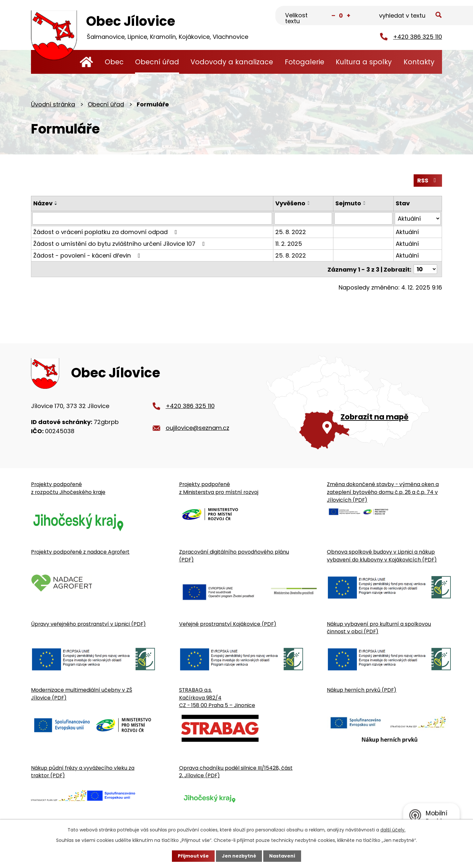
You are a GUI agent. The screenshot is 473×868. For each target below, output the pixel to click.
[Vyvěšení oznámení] (303, 218)
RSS (428, 180)
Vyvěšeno (290, 203)
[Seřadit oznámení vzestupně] (56, 202)
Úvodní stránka (86, 62)
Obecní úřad (157, 62)
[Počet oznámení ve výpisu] (425, 269)
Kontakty (419, 62)
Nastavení (282, 856)
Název (43, 203)
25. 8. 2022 (291, 232)
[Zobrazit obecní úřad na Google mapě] (354, 402)
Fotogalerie (305, 62)
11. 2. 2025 (289, 243)
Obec (114, 62)
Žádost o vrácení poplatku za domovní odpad (107, 232)
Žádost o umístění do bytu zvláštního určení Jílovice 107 (120, 243)
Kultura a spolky (364, 62)
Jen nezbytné (239, 856)
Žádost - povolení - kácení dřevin (88, 255)
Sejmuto (348, 203)
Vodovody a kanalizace (232, 62)
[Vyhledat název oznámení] (152, 218)
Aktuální (407, 232)
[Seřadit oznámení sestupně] (56, 204)
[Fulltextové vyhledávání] (410, 16)
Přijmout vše (193, 856)
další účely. (393, 830)
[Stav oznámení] (418, 218)
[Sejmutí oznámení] (363, 218)
